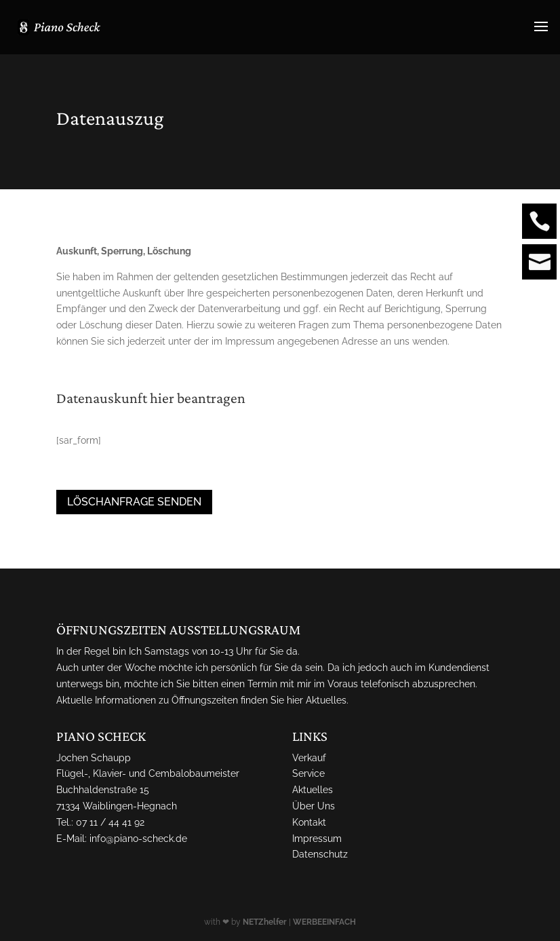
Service (308, 773)
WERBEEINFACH (324, 922)
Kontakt (309, 822)
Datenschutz (320, 854)
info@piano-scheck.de (138, 839)
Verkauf (309, 758)
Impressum (317, 839)
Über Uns (314, 806)
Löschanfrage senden (134, 502)
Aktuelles (326, 700)
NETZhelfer (265, 922)
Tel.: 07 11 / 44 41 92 (100, 822)
